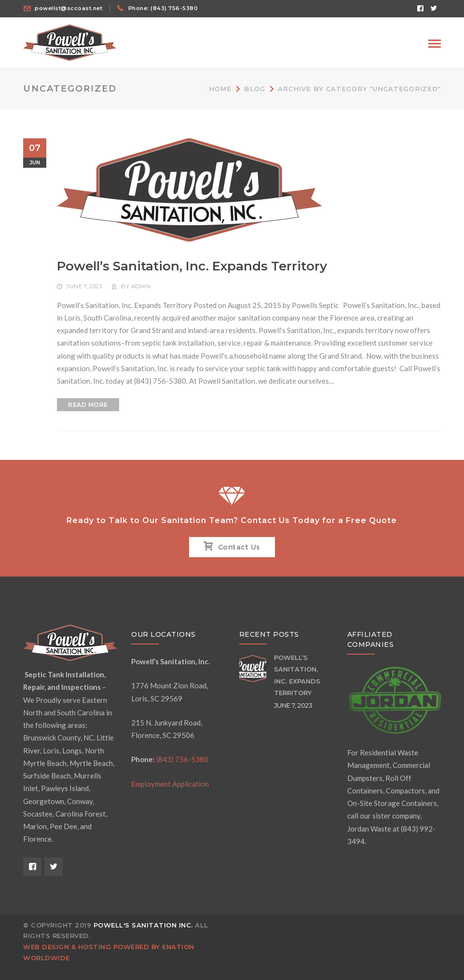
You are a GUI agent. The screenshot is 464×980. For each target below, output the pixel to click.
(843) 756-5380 (182, 759)
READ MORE (88, 405)
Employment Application (170, 784)
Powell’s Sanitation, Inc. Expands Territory (192, 266)
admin (141, 286)
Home (220, 89)
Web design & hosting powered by (93, 947)
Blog (255, 89)
